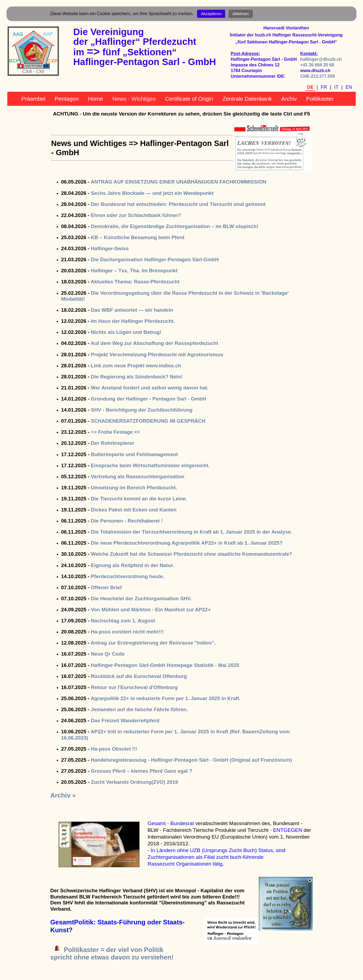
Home (96, 99)
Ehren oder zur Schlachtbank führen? (136, 215)
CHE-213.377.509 (318, 76)
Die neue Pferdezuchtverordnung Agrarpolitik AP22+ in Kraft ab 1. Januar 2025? (187, 543)
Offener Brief (106, 587)
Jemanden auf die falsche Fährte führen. (139, 709)
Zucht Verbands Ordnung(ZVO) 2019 (134, 782)
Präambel (33, 99)
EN (349, 87)
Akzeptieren (211, 14)
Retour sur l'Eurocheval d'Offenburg (134, 687)
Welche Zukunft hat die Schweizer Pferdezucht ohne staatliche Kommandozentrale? (192, 554)
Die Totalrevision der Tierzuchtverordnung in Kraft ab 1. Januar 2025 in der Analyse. (192, 532)
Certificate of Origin (189, 99)
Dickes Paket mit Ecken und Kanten (134, 510)
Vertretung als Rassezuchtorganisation (138, 477)
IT (337, 87)
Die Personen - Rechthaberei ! (127, 521)
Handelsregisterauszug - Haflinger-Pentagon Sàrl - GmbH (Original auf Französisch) (191, 760)
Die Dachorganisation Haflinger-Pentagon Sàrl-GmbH (155, 260)
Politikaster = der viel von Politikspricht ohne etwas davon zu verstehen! (112, 953)
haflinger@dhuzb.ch (321, 59)
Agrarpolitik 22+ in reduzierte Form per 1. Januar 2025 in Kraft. (166, 698)
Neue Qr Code (108, 654)
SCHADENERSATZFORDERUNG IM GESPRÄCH (148, 421)
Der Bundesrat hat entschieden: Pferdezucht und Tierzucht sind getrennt (178, 204)
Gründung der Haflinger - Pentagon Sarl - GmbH (148, 399)
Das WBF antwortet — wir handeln (132, 310)
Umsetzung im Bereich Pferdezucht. (134, 488)
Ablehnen (241, 14)
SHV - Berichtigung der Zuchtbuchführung (142, 410)
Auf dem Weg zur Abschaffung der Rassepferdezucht (154, 343)
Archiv (289, 99)
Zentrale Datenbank (247, 99)
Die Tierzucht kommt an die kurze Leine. (139, 499)
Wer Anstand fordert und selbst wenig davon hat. (150, 388)
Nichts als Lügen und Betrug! (126, 332)
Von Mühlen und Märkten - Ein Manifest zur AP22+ (151, 610)
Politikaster (320, 99)
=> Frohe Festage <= (115, 432)
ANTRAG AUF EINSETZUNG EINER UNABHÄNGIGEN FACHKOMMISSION (178, 182)
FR (324, 87)
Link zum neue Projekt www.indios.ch (136, 366)
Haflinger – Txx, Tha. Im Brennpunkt (134, 271)
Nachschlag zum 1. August (123, 621)
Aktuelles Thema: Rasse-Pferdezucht (135, 282)
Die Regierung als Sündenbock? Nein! (137, 377)
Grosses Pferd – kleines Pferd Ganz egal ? (141, 771)
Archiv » (63, 795)
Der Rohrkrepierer (112, 443)
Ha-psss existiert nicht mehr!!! (127, 632)
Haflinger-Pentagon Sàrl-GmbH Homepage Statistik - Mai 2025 (165, 665)
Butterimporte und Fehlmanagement (134, 454)
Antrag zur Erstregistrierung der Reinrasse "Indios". (153, 643)
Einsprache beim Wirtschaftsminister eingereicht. (150, 465)
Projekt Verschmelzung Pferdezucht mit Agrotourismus (157, 355)
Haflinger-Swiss (110, 248)
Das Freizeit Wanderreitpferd (125, 720)
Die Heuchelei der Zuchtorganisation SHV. (141, 598)
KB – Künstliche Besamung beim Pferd (138, 237)
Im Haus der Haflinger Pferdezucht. (133, 321)
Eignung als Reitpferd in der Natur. (132, 565)
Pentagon (67, 99)
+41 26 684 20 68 (317, 65)
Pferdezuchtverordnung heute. (127, 576)
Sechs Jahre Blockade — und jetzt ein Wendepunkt (152, 193)
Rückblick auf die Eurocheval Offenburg (139, 676)
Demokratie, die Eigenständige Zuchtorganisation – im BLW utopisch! (174, 226)
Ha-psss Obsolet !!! (114, 749)
